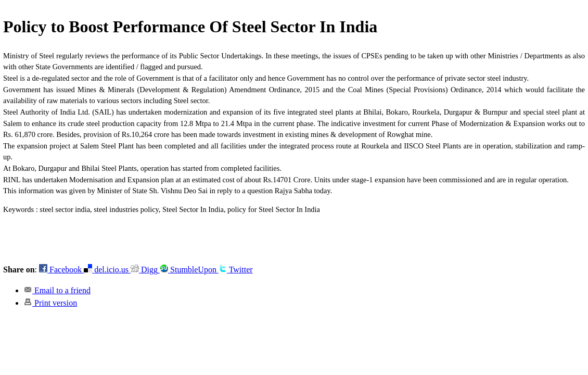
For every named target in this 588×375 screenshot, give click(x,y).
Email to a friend (57, 290)
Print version (50, 303)
